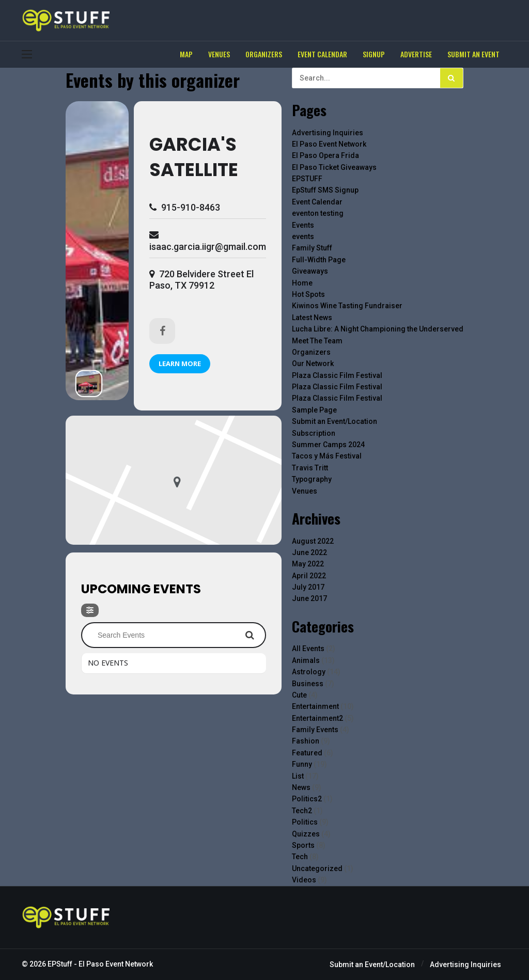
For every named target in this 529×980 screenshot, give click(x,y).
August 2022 (313, 541)
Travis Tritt (310, 468)
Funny (302, 764)
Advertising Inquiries (328, 133)
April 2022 (309, 576)
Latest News (312, 318)
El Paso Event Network (329, 144)
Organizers (311, 352)
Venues (305, 491)
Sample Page (314, 410)
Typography (312, 479)
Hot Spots (308, 294)
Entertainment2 (317, 718)
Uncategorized (317, 868)
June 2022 (309, 552)
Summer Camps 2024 (328, 445)
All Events (308, 649)
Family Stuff (312, 248)
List (298, 776)
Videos (304, 880)
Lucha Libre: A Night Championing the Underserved (378, 329)
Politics (305, 822)
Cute (299, 695)
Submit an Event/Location (334, 421)
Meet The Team (317, 341)
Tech (300, 857)
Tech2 (302, 811)
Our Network (313, 363)
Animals (306, 660)
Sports (303, 845)
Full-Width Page (319, 260)
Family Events (315, 730)
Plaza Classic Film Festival (337, 375)
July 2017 (308, 587)
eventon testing (318, 213)
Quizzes (306, 834)
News (301, 787)
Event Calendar (317, 202)
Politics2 (307, 799)
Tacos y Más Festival (327, 456)
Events (303, 225)
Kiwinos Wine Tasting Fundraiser (347, 306)
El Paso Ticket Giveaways (334, 167)
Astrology (309, 672)
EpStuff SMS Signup (325, 190)
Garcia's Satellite (194, 157)
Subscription (314, 433)
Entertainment (315, 706)
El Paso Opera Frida (325, 155)
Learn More (180, 363)
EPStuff (60, 964)
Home (302, 283)
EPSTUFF (307, 179)
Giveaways (310, 271)
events (303, 236)
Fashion (306, 741)
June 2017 (309, 598)
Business (308, 684)
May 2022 (308, 564)
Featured (307, 753)
